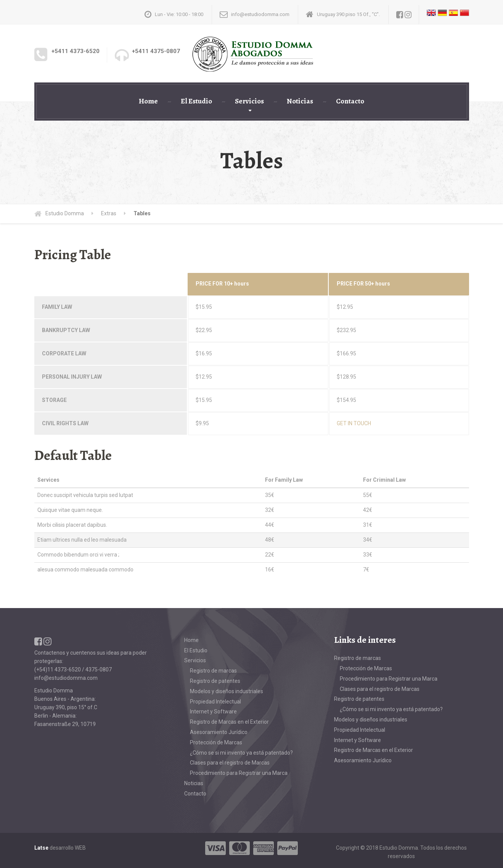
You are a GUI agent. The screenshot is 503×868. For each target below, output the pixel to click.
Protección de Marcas (216, 742)
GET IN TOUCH (354, 423)
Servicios (249, 101)
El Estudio (196, 101)
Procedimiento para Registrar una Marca (239, 773)
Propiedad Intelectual (215, 702)
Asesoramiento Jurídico (219, 732)
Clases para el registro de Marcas (230, 763)
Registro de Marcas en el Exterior (229, 722)
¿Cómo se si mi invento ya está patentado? (241, 753)
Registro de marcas (213, 671)
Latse (41, 848)
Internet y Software (213, 712)
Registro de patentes (215, 681)
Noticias (300, 101)
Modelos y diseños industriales (227, 691)
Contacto (350, 101)
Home (148, 101)
